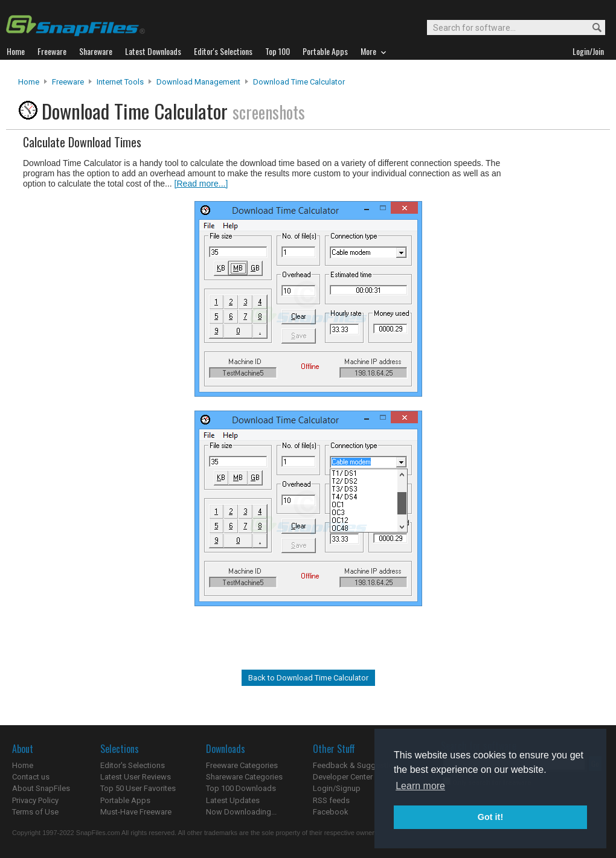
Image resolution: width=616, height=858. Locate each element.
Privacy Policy (35, 800)
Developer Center (343, 777)
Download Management (198, 82)
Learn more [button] (420, 786)
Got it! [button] (490, 817)
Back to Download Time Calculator (308, 678)
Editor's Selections (133, 765)
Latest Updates (233, 800)
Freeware (68, 82)
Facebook (331, 812)
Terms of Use (35, 812)
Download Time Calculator (299, 82)
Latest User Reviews (136, 777)
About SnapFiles (41, 788)
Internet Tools (120, 82)
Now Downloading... (241, 812)
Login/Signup (337, 788)
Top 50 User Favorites (138, 788)
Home (29, 82)
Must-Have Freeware (136, 812)
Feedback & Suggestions (357, 765)
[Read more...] (201, 184)
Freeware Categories (242, 765)
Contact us (31, 777)
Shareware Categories (244, 777)
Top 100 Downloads (241, 788)
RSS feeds (331, 800)
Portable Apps (125, 800)
